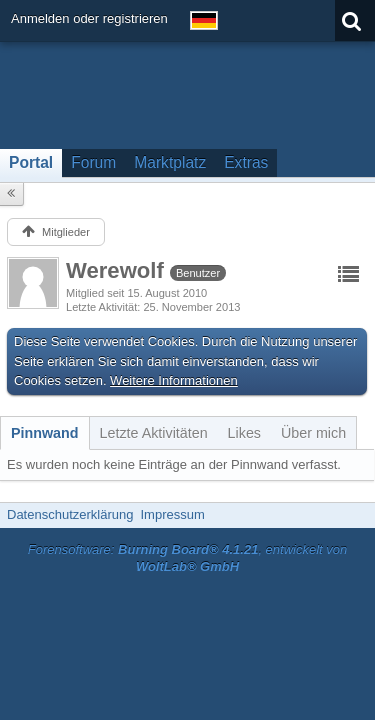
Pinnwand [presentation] (45, 433)
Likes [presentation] (244, 433)
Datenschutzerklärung (70, 514)
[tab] (45, 433)
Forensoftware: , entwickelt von (188, 558)
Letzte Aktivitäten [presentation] (154, 433)
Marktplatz (170, 162)
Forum (93, 162)
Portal (31, 162)
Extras (246, 162)
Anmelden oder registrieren (89, 18)
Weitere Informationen (174, 380)
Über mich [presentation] (313, 433)
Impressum (172, 514)
